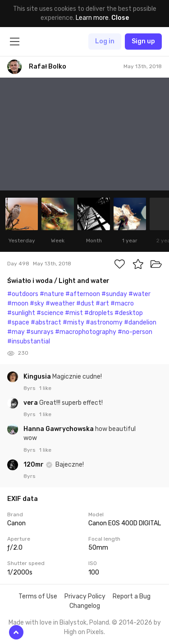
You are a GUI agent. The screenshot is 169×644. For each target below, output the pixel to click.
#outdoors (23, 294)
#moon (18, 303)
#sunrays (40, 332)
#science (50, 313)
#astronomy (104, 322)
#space (18, 322)
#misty (73, 322)
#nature (52, 294)
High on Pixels (84, 632)
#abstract (46, 322)
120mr (34, 465)
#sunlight (21, 313)
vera (31, 403)
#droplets (99, 313)
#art (102, 303)
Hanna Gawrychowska (59, 429)
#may (16, 332)
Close (120, 18)
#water (139, 294)
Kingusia (38, 377)
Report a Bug (132, 596)
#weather (60, 303)
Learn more (92, 18)
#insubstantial (29, 341)
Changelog (85, 606)
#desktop (129, 313)
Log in (105, 41)
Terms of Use (38, 596)
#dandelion (140, 322)
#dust (85, 303)
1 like (45, 388)
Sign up (143, 41)
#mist (74, 313)
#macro (122, 303)
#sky (37, 303)
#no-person (135, 332)
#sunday (114, 294)
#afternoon (83, 294)
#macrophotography (86, 332)
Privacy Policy (85, 596)
